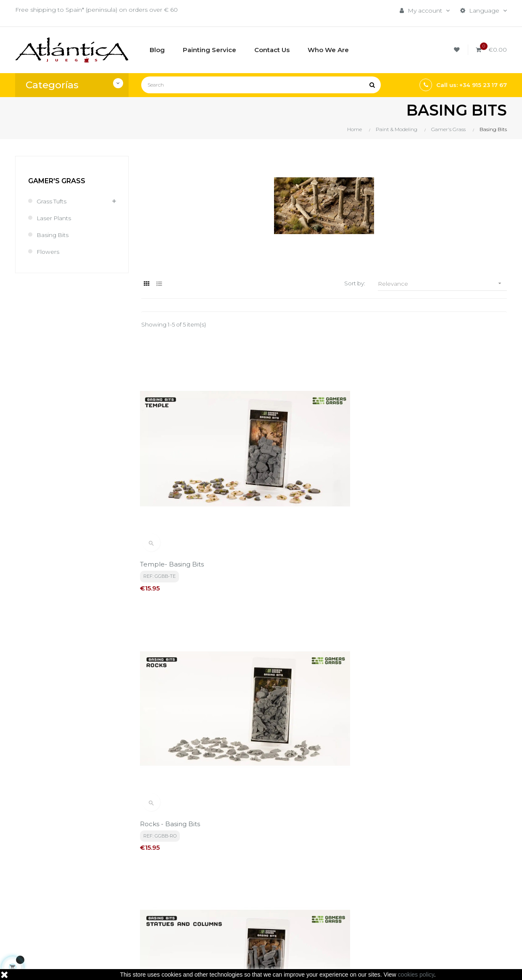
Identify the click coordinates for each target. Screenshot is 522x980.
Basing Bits (53, 235)
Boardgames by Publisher (333, 869)
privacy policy (186, 787)
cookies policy (416, 975)
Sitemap (322, 916)
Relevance (443, 283)
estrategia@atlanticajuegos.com (62, 911)
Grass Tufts (52, 201)
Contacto (239, 908)
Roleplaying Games (338, 888)
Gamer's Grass (57, 181)
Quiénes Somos (249, 893)
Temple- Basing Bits (173, 468)
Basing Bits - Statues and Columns (448, 468)
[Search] (261, 85)
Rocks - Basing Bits (297, 468)
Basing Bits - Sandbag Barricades (194, 631)
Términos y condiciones (260, 865)
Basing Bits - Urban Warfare (312, 631)
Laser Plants (54, 218)
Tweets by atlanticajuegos (431, 862)
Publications (327, 902)
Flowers (48, 252)
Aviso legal (241, 879)
